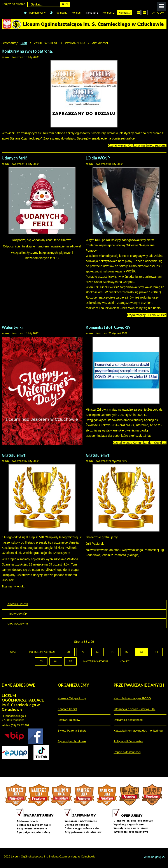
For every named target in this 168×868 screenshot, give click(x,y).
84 (156, 652)
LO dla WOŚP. (98, 158)
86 (56, 661)
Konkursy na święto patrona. (27, 51)
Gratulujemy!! (14, 455)
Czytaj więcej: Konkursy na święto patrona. (137, 145)
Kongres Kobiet (67, 709)
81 (112, 652)
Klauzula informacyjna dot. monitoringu (138, 731)
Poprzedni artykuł (42, 652)
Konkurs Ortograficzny (72, 698)
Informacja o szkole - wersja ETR (135, 709)
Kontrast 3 (125, 13)
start (14, 652)
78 (68, 652)
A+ (162, 13)
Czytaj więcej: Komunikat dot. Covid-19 (140, 443)
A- (154, 13)
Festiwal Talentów (69, 720)
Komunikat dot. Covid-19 (108, 327)
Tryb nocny (59, 13)
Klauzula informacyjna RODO (132, 698)
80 (98, 652)
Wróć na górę (154, 857)
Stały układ (139, 12)
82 (127, 652)
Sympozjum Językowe (72, 741)
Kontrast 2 (109, 13)
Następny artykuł (96, 661)
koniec (125, 661)
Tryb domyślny (35, 13)
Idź (65, 4)
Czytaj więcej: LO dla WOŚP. (147, 315)
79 (83, 652)
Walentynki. (13, 327)
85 (41, 661)
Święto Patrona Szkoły (72, 731)
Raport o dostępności (127, 752)
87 (70, 661)
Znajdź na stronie (13, 4)
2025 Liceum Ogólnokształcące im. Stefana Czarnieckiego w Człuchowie (50, 856)
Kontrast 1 (92, 13)
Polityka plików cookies (128, 741)
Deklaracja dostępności (128, 720)
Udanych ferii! (14, 158)
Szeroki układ (145, 12)
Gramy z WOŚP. (17, 614)
